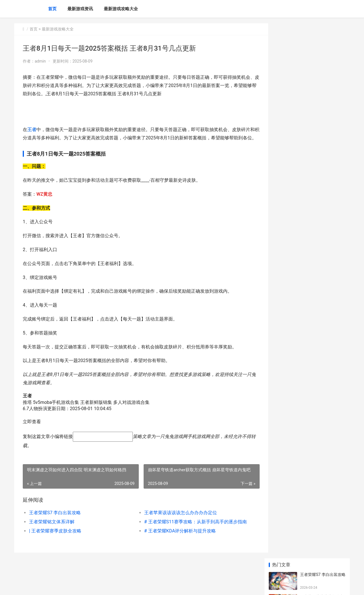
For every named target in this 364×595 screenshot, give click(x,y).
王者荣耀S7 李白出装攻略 (55, 521)
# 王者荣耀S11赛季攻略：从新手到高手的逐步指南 (189, 530)
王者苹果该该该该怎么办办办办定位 (176, 521)
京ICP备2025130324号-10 (94, 586)
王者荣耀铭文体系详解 (52, 530)
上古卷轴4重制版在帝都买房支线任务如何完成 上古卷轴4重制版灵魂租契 (322, 219)
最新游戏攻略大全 (121, 9)
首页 (52, 9)
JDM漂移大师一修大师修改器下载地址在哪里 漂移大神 (322, 286)
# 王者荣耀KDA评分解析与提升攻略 (175, 539)
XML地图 (121, 586)
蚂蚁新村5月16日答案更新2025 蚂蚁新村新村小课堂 (321, 241)
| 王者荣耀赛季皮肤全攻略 (55, 539)
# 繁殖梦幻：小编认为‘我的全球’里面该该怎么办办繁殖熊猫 (322, 264)
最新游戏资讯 (80, 9)
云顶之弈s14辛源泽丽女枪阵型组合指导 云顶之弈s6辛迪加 (322, 197)
